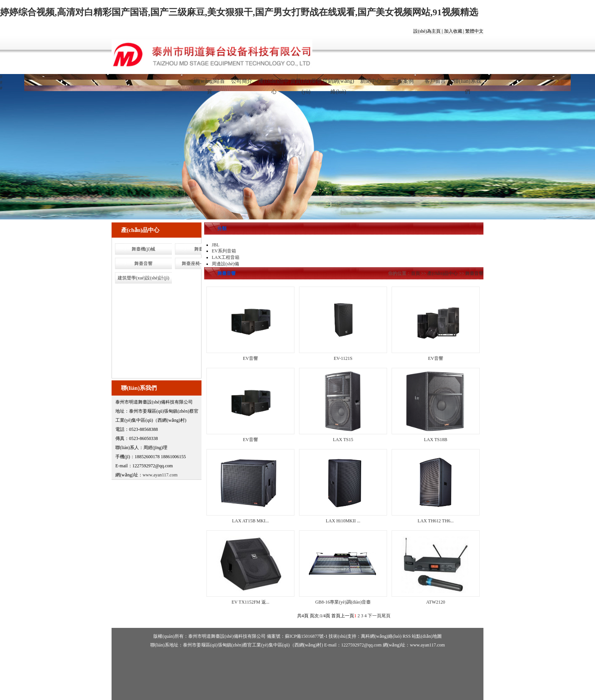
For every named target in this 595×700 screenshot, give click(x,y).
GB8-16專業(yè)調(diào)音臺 (343, 602)
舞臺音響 (143, 263)
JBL (216, 245)
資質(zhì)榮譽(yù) (306, 84)
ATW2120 (436, 602)
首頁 (416, 273)
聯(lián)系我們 (467, 84)
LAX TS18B (435, 440)
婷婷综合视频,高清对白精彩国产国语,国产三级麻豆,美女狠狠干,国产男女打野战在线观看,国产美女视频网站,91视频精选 (239, 12)
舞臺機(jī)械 (144, 249)
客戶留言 (435, 81)
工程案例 (403, 81)
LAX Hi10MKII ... (343, 521)
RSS (407, 636)
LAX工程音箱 (226, 257)
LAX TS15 (343, 440)
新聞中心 (371, 81)
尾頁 (386, 616)
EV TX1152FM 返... (250, 602)
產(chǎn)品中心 (274, 84)
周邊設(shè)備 (225, 264)
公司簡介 (242, 81)
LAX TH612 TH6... (435, 521)
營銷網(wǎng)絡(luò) (338, 84)
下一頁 (375, 616)
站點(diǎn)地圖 (427, 636)
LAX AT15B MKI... (250, 521)
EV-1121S (343, 358)
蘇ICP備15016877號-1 (306, 636)
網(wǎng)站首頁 (209, 84)
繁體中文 (474, 31)
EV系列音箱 (224, 251)
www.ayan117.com (160, 475)
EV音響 (250, 358)
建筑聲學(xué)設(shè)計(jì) (143, 278)
